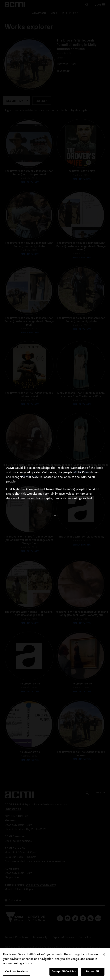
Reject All (92, 973)
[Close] (104, 956)
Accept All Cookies (64, 973)
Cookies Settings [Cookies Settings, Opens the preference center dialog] (17, 973)
